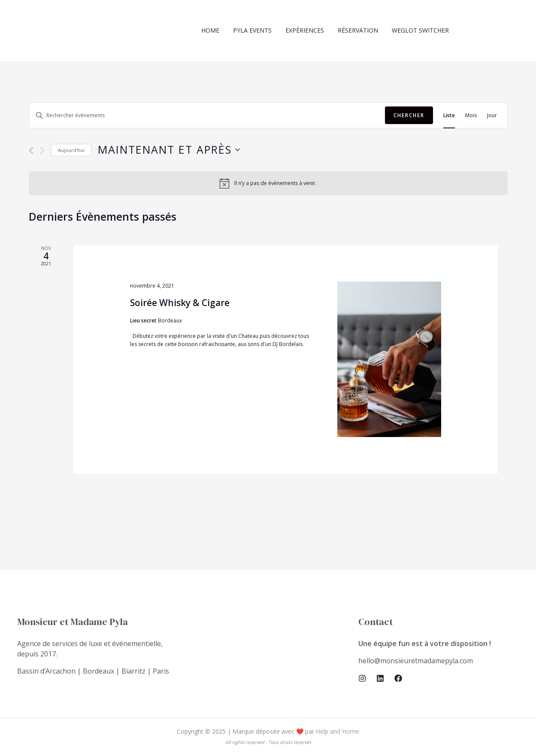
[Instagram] (362, 678)
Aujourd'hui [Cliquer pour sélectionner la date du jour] (71, 150)
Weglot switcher (421, 30)
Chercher (409, 115)
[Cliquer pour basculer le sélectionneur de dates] (169, 150)
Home (218, 30)
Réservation (360, 30)
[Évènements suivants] (42, 150)
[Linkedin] (380, 678)
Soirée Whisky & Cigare (180, 303)
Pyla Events (258, 30)
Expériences (309, 30)
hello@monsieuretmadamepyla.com (416, 661)
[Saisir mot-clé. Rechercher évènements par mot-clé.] (207, 115)
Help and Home (338, 731)
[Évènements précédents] (31, 150)
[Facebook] (398, 678)
